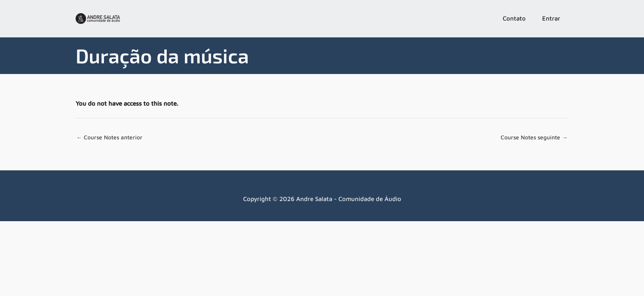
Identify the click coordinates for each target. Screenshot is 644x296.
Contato (514, 18)
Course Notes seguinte (531, 138)
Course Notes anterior (112, 138)
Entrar (551, 18)
